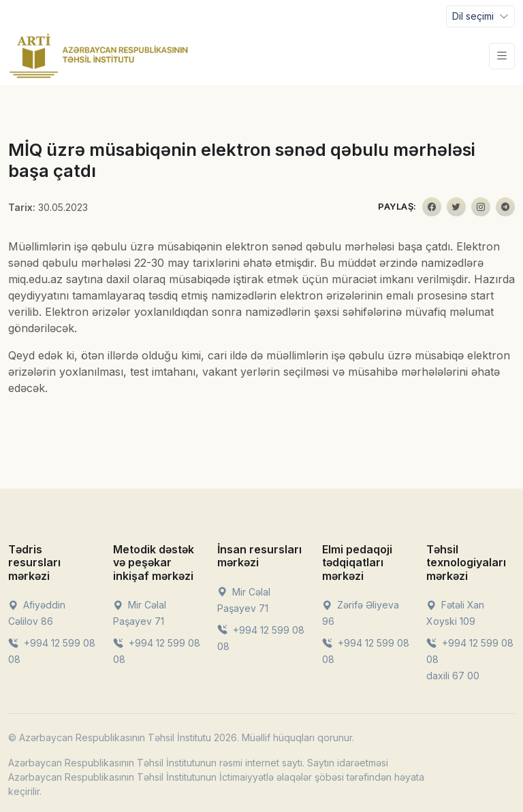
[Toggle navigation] (480, 16)
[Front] (99, 56)
